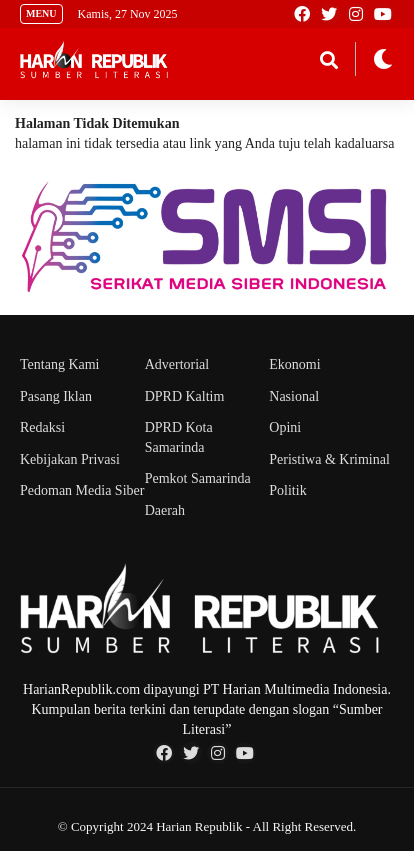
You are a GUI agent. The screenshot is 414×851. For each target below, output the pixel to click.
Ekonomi (294, 364)
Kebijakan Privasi (70, 459)
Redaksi (42, 427)
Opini (285, 427)
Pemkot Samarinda (198, 478)
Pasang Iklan (56, 396)
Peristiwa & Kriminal (329, 459)
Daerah (165, 510)
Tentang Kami (60, 364)
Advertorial (177, 364)
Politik (287, 490)
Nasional (294, 396)
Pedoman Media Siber (82, 490)
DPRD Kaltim (185, 396)
